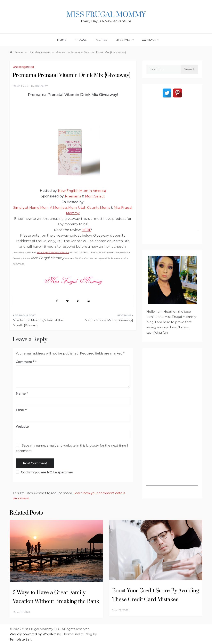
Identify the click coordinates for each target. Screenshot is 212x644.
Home (62, 40)
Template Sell (20, 639)
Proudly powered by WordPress (35, 634)
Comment (25, 362)
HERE (86, 230)
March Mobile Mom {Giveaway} (109, 320)
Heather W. (42, 86)
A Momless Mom (63, 208)
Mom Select (95, 196)
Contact (150, 40)
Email (21, 410)
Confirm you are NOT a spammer (44, 472)
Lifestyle (124, 40)
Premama (73, 196)
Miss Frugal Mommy (106, 15)
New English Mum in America (82, 191)
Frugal (81, 40)
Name (22, 394)
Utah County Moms (94, 208)
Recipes (101, 40)
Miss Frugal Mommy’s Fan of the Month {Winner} (38, 323)
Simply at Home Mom (31, 208)
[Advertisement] (172, 170)
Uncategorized (23, 67)
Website (22, 427)
